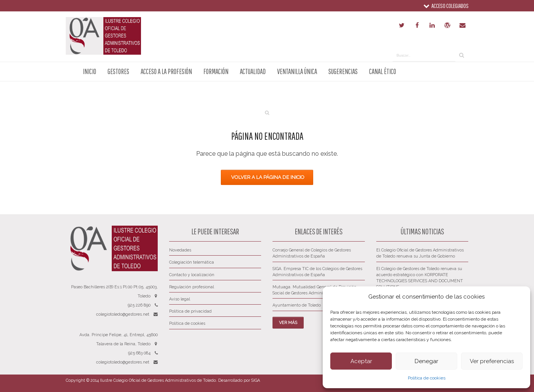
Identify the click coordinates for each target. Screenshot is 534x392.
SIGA (256, 380)
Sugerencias (343, 71)
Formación (216, 71)
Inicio (90, 71)
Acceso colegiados (446, 6)
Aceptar (361, 361)
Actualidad (253, 71)
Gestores (118, 71)
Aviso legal (180, 299)
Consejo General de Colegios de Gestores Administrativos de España (312, 253)
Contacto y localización (192, 275)
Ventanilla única (297, 71)
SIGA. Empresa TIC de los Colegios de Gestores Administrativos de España (317, 272)
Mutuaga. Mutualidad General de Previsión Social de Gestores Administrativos (315, 290)
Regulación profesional (192, 287)
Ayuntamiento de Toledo (297, 305)
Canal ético (383, 71)
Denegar (426, 361)
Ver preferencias (492, 361)
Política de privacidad (190, 311)
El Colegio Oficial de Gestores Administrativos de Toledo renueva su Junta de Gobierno (420, 253)
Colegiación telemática (192, 262)
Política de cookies (427, 378)
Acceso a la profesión (166, 71)
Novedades (180, 250)
